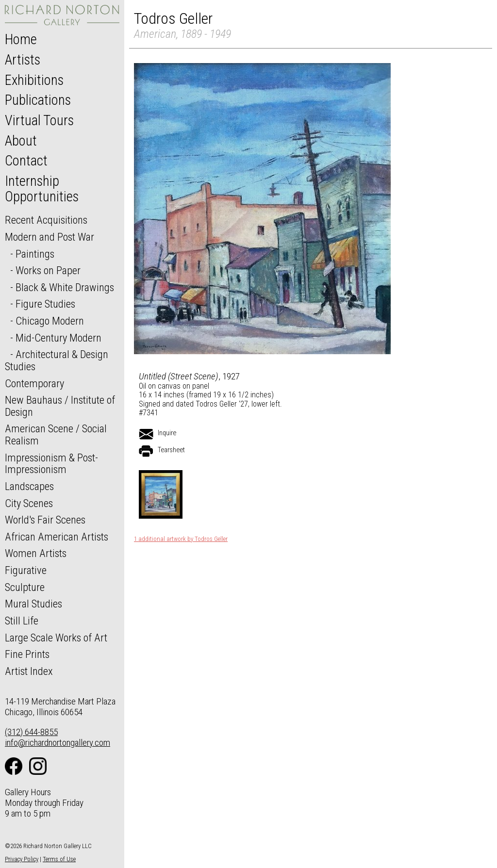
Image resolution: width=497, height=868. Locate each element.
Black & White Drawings (65, 287)
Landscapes (29, 486)
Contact (26, 161)
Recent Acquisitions (46, 220)
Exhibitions (34, 80)
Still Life (22, 621)
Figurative (26, 570)
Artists (23, 60)
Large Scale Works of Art (56, 638)
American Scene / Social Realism (56, 434)
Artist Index (29, 671)
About (21, 141)
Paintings (35, 254)
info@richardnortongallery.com (58, 743)
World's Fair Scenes (45, 520)
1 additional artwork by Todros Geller (181, 539)
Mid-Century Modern (58, 338)
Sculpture (25, 587)
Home (21, 39)
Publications (38, 100)
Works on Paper (48, 270)
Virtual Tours (39, 120)
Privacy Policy (22, 859)
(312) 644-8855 (31, 732)
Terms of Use (59, 859)
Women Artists (36, 553)
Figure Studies (45, 304)
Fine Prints (27, 654)
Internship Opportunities (42, 189)
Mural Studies (33, 604)
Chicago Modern (50, 321)
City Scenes (29, 503)
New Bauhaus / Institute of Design (60, 406)
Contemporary (34, 383)
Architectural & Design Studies (57, 360)
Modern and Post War (50, 237)
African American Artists (57, 537)
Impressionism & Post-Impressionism (51, 464)
